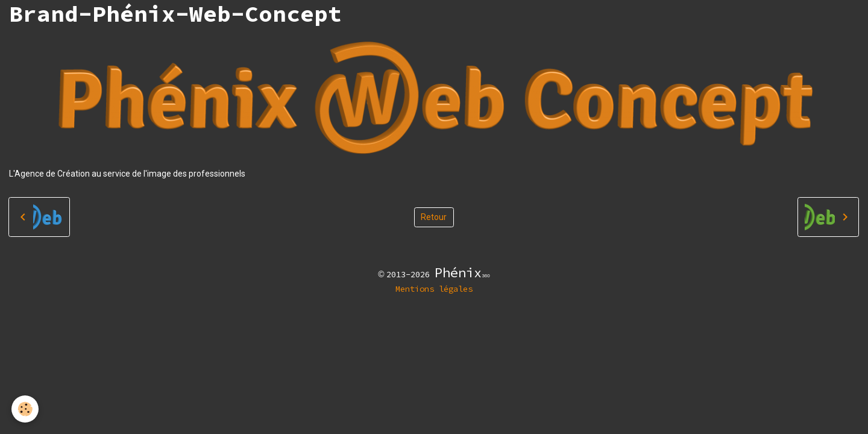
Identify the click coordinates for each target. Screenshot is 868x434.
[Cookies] (26, 409)
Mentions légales (434, 289)
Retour (434, 217)
